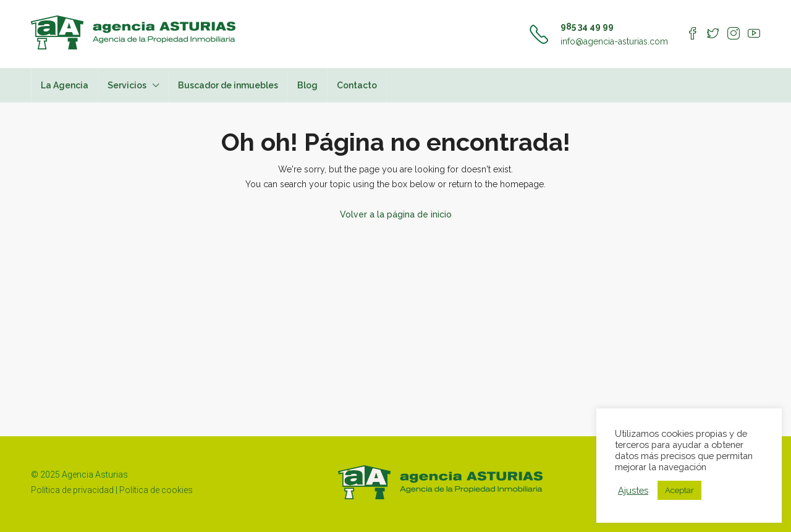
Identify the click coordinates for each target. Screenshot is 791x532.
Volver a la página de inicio (396, 214)
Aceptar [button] (679, 490)
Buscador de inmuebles (228, 85)
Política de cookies (156, 490)
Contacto (357, 85)
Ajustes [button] (633, 490)
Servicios (127, 85)
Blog (307, 85)
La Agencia (65, 85)
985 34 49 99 (587, 27)
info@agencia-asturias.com (614, 41)
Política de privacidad (72, 490)
